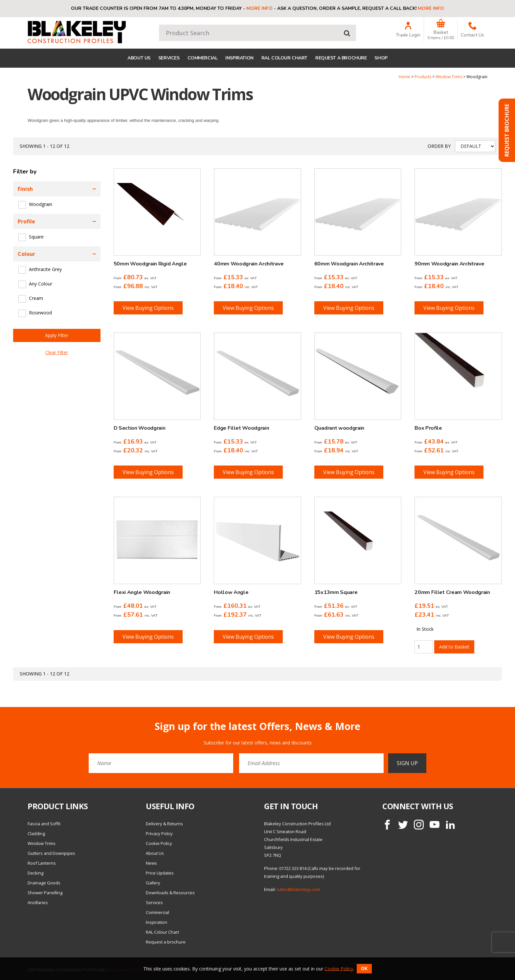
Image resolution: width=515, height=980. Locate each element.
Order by (439, 146)
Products (423, 77)
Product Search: (159, 25)
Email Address (15, 716)
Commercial (203, 58)
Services (169, 58)
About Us (139, 58)
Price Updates (160, 873)
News (151, 863)
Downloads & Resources (170, 893)
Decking (35, 873)
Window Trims (449, 77)
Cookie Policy (159, 843)
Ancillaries (38, 902)
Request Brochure (507, 130)
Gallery (153, 883)
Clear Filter (57, 352)
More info (259, 8)
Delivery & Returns (164, 824)
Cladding (36, 833)
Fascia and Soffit (44, 824)
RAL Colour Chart (284, 58)
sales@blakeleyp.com (298, 889)
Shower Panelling (45, 893)
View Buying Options (148, 308)
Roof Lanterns (42, 863)
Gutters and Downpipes (51, 853)
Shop (381, 58)
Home (404, 77)
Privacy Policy (159, 833)
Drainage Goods (44, 883)
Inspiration (239, 58)
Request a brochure (341, 58)
